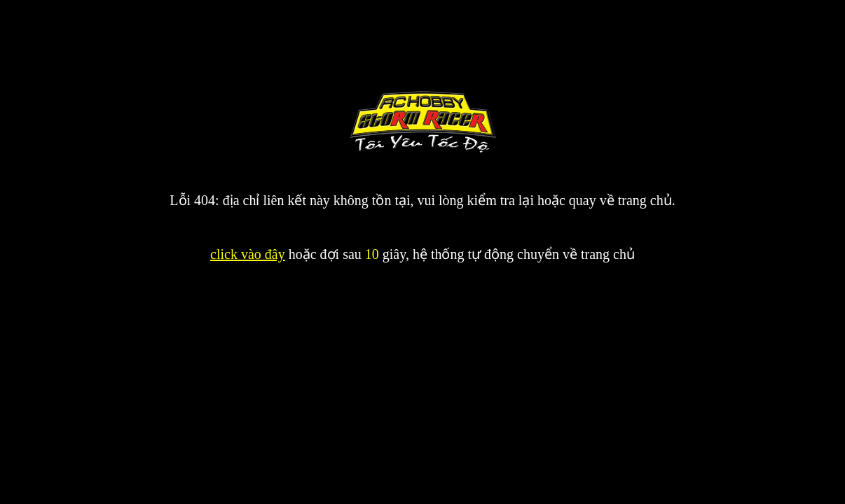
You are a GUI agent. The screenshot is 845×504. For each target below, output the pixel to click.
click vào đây (248, 254)
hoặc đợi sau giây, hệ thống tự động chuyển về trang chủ (460, 254)
